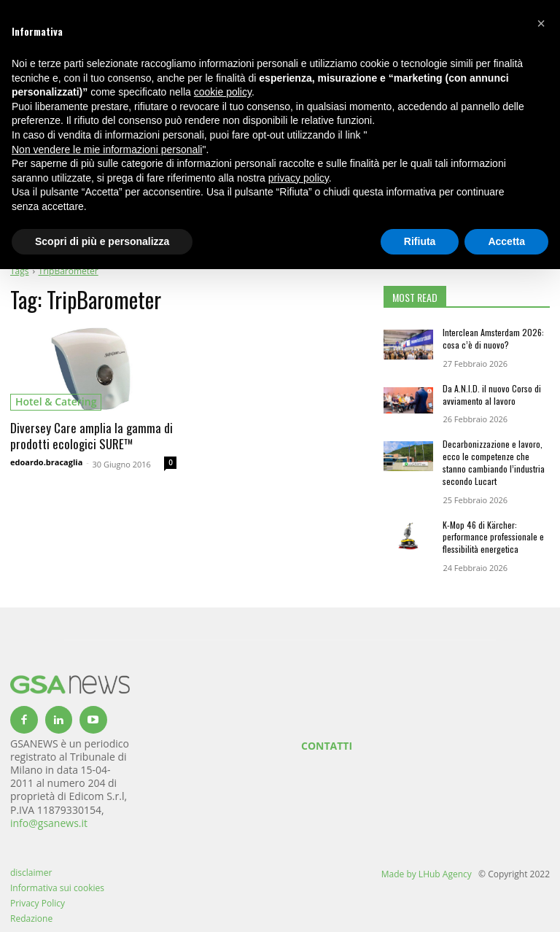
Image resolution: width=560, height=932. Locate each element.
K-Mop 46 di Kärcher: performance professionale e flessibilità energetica (493, 537)
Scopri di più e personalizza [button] (102, 241)
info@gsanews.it (49, 823)
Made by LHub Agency (427, 874)
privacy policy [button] (299, 178)
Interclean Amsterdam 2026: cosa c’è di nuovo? (493, 338)
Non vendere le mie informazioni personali (107, 149)
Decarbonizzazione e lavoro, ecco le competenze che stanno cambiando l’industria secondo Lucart (494, 462)
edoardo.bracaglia (46, 462)
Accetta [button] (506, 241)
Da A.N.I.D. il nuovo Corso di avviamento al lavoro (492, 395)
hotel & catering (56, 401)
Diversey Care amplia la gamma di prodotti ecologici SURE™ (92, 436)
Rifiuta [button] (420, 241)
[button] (541, 23)
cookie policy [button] (223, 92)
